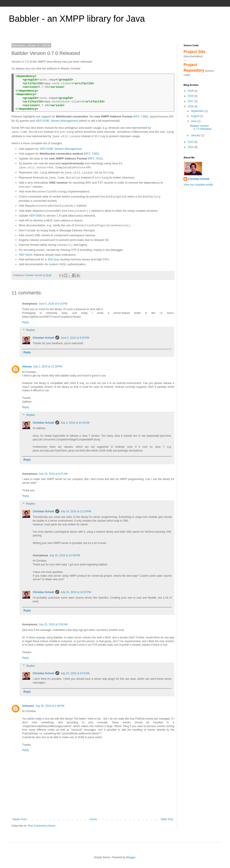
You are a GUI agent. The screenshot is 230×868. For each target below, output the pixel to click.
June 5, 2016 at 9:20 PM (75, 338)
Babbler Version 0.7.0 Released (201, 127)
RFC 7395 (141, 116)
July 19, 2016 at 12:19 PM (76, 511)
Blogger (131, 857)
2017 (191, 101)
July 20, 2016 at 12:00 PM (65, 555)
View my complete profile (198, 185)
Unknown (28, 706)
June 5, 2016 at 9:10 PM (53, 304)
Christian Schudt (43, 338)
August (195, 116)
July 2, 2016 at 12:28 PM (47, 367)
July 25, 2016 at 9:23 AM (75, 673)
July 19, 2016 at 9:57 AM (53, 474)
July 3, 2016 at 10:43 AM (75, 423)
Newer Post (19, 819)
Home (94, 819)
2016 (191, 106)
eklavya (27, 367)
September (198, 111)
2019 (191, 91)
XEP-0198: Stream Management (57, 121)
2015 (191, 142)
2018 (191, 96)
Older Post (167, 819)
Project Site (195, 52)
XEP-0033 (25, 255)
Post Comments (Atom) (41, 826)
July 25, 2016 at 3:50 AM (53, 624)
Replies (31, 330)
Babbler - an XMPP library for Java (77, 19)
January (196, 135)
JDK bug (53, 259)
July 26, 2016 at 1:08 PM (50, 706)
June (194, 121)
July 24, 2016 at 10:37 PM (76, 592)
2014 (191, 147)
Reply (26, 322)
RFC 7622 (95, 158)
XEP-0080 (36, 216)
